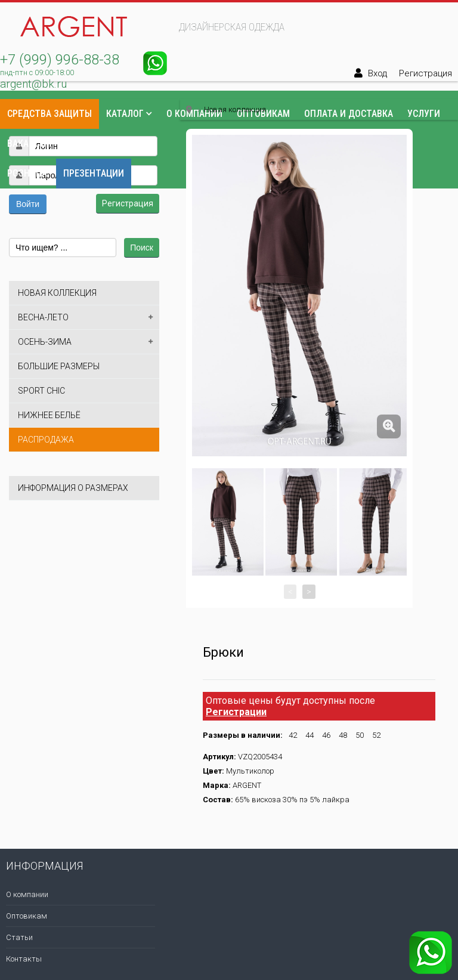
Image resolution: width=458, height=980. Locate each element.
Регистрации (236, 712)
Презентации (94, 173)
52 (376, 735)
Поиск (142, 248)
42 (293, 735)
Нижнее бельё (49, 415)
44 (310, 735)
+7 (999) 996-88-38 (60, 60)
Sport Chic (41, 391)
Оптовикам (27, 916)
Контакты (89, 143)
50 (360, 735)
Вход (377, 73)
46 (326, 735)
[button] (18, 118)
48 (343, 735)
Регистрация (425, 73)
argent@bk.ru (33, 84)
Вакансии (30, 143)
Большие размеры (59, 366)
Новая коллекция (57, 293)
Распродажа (46, 440)
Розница (27, 173)
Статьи (19, 937)
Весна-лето (43, 317)
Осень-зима (45, 342)
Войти (28, 204)
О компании (27, 894)
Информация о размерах (73, 488)
